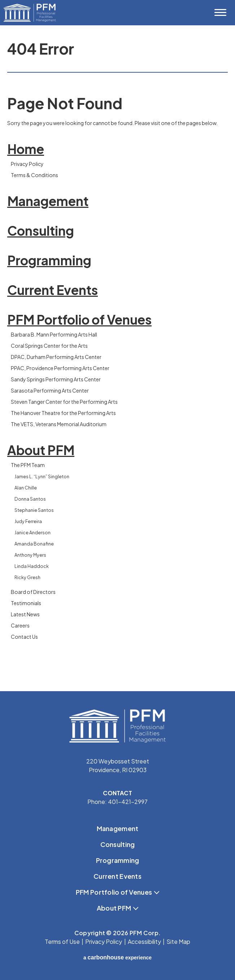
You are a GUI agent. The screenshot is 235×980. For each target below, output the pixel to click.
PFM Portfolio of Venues (79, 320)
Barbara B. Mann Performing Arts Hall (54, 334)
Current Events (53, 290)
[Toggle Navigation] (220, 13)
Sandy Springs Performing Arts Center (56, 379)
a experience (117, 957)
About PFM (41, 450)
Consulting (41, 231)
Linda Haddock (32, 566)
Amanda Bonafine (34, 544)
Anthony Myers (30, 555)
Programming (49, 260)
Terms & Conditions (34, 175)
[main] (117, 358)
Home (26, 149)
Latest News (25, 614)
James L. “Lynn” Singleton (42, 476)
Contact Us (24, 637)
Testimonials (26, 603)
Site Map (178, 942)
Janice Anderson (32, 532)
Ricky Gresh (27, 577)
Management (48, 201)
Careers (20, 625)
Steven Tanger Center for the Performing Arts (64, 402)
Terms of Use (62, 942)
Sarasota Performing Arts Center (50, 390)
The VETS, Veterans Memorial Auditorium (59, 424)
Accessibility (144, 942)
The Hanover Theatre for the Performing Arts (63, 413)
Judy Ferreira (28, 521)
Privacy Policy (27, 164)
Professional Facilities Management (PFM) (31, 13)
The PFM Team (28, 465)
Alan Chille (26, 488)
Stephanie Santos (34, 510)
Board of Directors (33, 592)
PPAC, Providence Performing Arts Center (60, 368)
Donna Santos (30, 499)
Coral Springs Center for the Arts (49, 346)
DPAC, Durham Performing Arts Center (56, 357)
